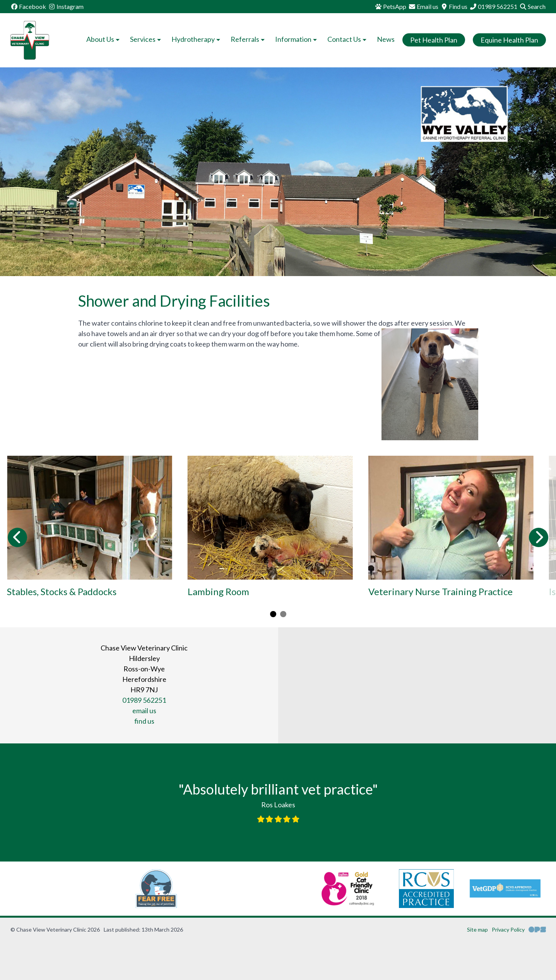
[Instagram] (66, 7)
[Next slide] (539, 537)
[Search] (532, 7)
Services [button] (146, 39)
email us (144, 711)
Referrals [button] (248, 39)
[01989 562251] (493, 7)
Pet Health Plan (434, 40)
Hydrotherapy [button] (197, 39)
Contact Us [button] (348, 39)
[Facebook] (28, 7)
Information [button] (297, 39)
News (386, 39)
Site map (477, 929)
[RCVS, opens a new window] (342, 889)
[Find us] (454, 7)
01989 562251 (144, 700)
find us (144, 721)
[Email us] (423, 7)
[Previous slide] (17, 537)
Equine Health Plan (509, 40)
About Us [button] (104, 39)
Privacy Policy (508, 929)
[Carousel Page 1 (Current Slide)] (273, 614)
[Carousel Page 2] (283, 614)
